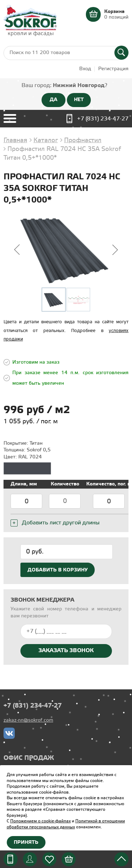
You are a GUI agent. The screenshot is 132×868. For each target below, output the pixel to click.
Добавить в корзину (58, 570)
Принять (26, 842)
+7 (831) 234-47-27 (103, 119)
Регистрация (113, 69)
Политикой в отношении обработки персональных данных (66, 824)
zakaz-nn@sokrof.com (28, 720)
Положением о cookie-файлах (40, 821)
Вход (85, 69)
